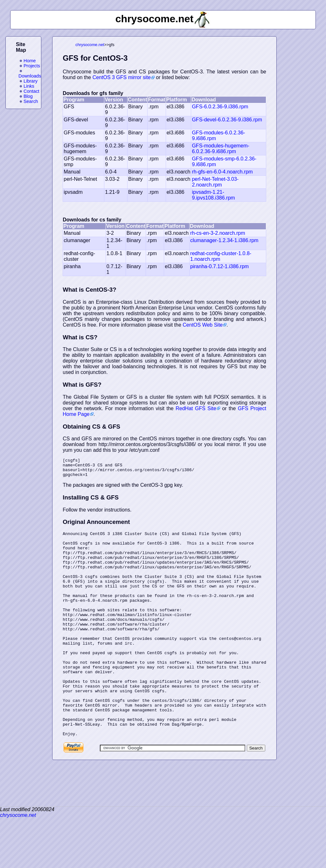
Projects (32, 66)
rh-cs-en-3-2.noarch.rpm (218, 233)
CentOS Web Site (203, 325)
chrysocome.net (90, 45)
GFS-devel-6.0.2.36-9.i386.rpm (227, 120)
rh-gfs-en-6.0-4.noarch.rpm (222, 172)
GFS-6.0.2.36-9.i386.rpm (220, 107)
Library (31, 81)
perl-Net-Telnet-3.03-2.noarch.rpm (215, 182)
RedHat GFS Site (196, 408)
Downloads (30, 76)
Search (31, 101)
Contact (31, 91)
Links (29, 86)
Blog (28, 96)
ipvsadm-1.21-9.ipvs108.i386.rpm (213, 195)
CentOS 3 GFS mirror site (122, 77)
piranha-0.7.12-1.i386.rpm (219, 266)
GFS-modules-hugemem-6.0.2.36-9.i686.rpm (221, 149)
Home (30, 61)
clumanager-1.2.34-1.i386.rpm (224, 240)
